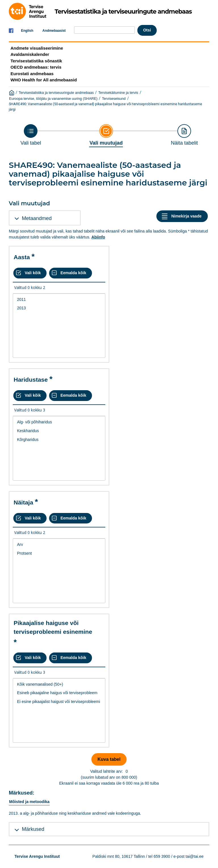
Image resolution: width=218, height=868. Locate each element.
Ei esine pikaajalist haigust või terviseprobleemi (59, 702)
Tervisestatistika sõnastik (36, 61)
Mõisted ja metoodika (29, 802)
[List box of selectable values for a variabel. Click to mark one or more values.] (59, 326)
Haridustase (31, 380)
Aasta (22, 257)
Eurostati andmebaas (32, 74)
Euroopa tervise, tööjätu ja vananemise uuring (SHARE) (53, 99)
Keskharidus (59, 431)
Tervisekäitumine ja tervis (118, 93)
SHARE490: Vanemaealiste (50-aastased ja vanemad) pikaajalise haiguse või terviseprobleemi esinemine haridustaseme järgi (105, 107)
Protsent (59, 553)
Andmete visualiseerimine (37, 48)
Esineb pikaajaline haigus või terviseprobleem (59, 693)
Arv (59, 545)
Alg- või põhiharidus (59, 422)
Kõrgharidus (59, 440)
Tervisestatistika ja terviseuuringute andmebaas (56, 93)
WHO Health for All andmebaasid (44, 80)
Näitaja (23, 502)
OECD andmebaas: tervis (36, 67)
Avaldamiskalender (30, 54)
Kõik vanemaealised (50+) (59, 684)
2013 (59, 308)
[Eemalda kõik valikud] (71, 273)
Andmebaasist (54, 31)
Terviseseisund (114, 99)
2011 (59, 300)
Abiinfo (98, 237)
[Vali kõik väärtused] (30, 273)
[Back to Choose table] (31, 135)
